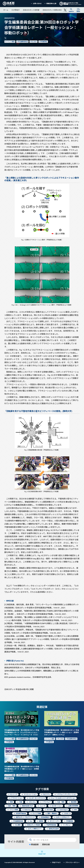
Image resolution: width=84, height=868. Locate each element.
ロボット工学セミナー (63, 817)
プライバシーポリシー (73, 862)
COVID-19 (67, 813)
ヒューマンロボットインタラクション (63, 798)
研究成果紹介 (45, 817)
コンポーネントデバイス (37, 798)
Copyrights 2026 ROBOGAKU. (20, 862)
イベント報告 (10, 42)
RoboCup (28, 810)
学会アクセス (56, 862)
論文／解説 (12, 806)
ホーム (6, 10)
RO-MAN (50, 810)
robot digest (63, 810)
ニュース (43, 806)
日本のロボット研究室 (31, 10)
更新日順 (45, 844)
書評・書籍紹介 (52, 813)
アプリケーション (17, 798)
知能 (21, 802)
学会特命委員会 (51, 825)
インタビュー (67, 825)
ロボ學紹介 (16, 10)
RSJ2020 (61, 739)
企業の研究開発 (73, 806)
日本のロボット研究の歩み (52, 10)
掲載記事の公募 (51, 4)
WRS (76, 810)
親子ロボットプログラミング (25, 817)
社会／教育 (61, 802)
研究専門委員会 (21, 813)
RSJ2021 (34, 42)
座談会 (41, 821)
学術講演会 (44, 42)
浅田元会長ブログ (28, 806)
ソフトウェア (46, 802)
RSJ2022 (34, 775)
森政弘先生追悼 (54, 829)
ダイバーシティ (55, 821)
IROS (39, 810)
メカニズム (32, 802)
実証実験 (74, 802)
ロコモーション (57, 806)
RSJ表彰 (18, 825)
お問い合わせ (37, 4)
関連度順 (34, 844)
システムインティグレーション (66, 794)
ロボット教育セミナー (35, 829)
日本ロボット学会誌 (34, 825)
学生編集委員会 (23, 42)
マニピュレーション (30, 794)
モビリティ (47, 794)
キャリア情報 (37, 813)
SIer (31, 821)
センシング (14, 794)
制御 (11, 802)
